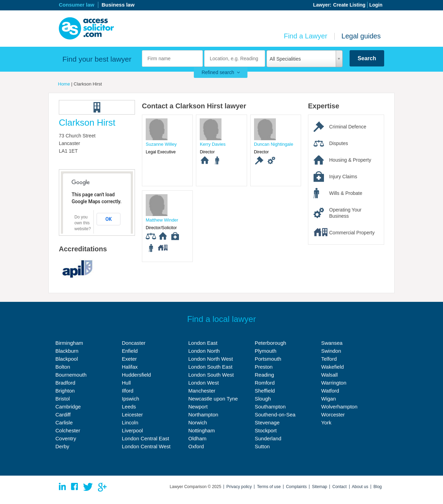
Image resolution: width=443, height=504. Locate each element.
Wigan (329, 399)
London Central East (146, 438)
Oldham (197, 438)
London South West (211, 375)
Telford (329, 359)
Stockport (266, 430)
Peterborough (270, 343)
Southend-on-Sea (275, 415)
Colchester (68, 430)
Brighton (65, 391)
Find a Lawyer (306, 36)
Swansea (332, 343)
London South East (210, 367)
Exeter (129, 359)
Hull (126, 383)
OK (109, 219)
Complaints (296, 487)
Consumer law (77, 5)
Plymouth (266, 351)
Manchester (202, 391)
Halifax (130, 367)
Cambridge (68, 407)
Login (376, 5)
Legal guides (361, 36)
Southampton (270, 407)
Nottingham (202, 430)
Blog (378, 487)
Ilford (128, 391)
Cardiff (63, 415)
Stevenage (267, 422)
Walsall (329, 375)
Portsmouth (268, 359)
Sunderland (268, 438)
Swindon (331, 351)
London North (204, 351)
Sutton (262, 446)
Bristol (63, 399)
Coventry (66, 438)
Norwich (198, 422)
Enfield (130, 351)
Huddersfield (136, 375)
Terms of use (269, 487)
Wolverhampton (339, 407)
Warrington (334, 383)
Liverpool (132, 430)
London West (204, 383)
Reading (264, 375)
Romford (265, 383)
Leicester (132, 415)
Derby (62, 446)
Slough (263, 399)
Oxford (196, 446)
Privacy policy (239, 487)
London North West (211, 359)
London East (203, 343)
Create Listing (349, 5)
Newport (198, 407)
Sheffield (265, 391)
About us (360, 487)
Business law (118, 5)
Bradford (65, 383)
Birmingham (69, 343)
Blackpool (67, 359)
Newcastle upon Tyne (213, 399)
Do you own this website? (83, 223)
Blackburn (67, 351)
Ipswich (130, 399)
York (326, 422)
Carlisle (64, 422)
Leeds (129, 407)
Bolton (63, 367)
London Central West (146, 446)
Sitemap (319, 487)
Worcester (333, 415)
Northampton (203, 415)
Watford (330, 391)
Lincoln (130, 422)
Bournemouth (71, 375)
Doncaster (134, 343)
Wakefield (332, 367)
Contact (339, 487)
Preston (264, 367)
